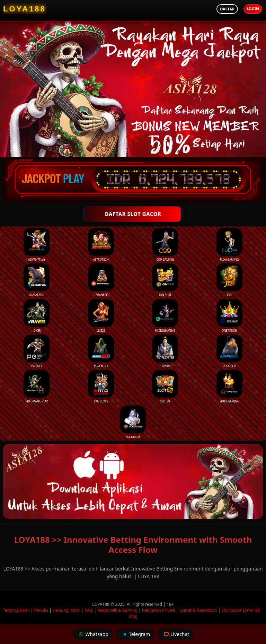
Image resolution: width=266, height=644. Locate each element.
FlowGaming (229, 245)
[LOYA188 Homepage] (25, 9)
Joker (37, 316)
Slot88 (165, 386)
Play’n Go (101, 351)
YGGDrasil (133, 422)
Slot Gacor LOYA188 (241, 610)
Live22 (101, 316)
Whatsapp (93, 634)
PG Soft (37, 351)
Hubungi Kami (67, 610)
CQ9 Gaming (165, 245)
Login (253, 8)
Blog (133, 616)
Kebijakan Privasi (158, 610)
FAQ (89, 610)
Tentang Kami (16, 610)
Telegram (135, 634)
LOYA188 (101, 604)
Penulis (41, 610)
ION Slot (165, 280)
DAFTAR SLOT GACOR (133, 214)
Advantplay (37, 245)
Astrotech (101, 245)
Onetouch (229, 316)
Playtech (229, 351)
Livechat (175, 634)
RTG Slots (101, 386)
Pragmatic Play (37, 386)
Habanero (101, 280)
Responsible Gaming (117, 610)
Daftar (227, 9)
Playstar (165, 351)
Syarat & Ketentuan (198, 610)
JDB (229, 280)
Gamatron (37, 280)
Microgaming (165, 316)
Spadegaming (229, 386)
